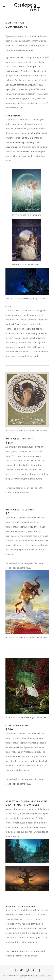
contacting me (25, 50)
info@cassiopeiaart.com (42, 976)
